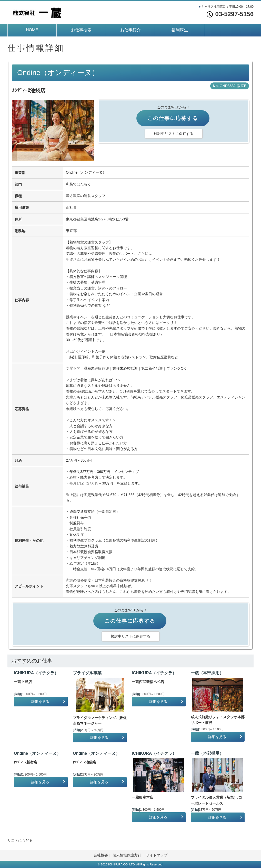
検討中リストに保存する (174, 134)
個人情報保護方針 (127, 855)
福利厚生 (180, 30)
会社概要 (101, 855)
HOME (32, 30)
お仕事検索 (81, 30)
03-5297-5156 (230, 14)
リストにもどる (20, 841)
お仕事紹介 (130, 30)
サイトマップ (157, 855)
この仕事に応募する (173, 118)
